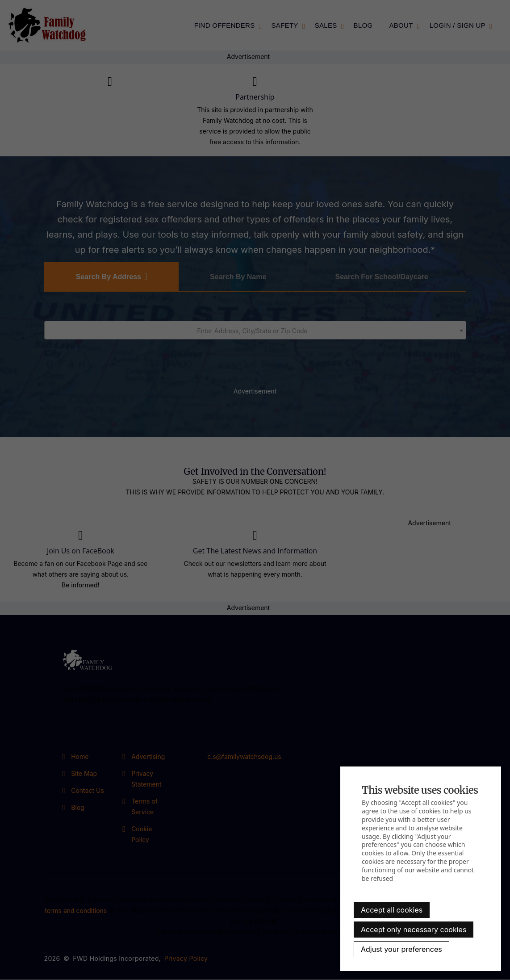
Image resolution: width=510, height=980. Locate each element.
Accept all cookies (392, 910)
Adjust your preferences (401, 949)
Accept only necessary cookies (414, 930)
